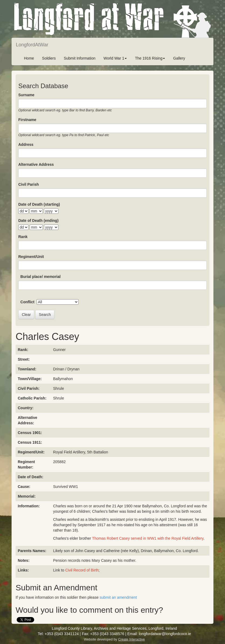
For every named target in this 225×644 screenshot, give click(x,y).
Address (26, 144)
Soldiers (49, 58)
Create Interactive (131, 639)
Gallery (179, 58)
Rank (23, 237)
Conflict (27, 302)
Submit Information (80, 58)
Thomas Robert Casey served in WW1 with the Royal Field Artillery (148, 538)
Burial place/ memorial (41, 277)
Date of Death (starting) (39, 204)
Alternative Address (36, 164)
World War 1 (115, 58)
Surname (26, 95)
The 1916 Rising (150, 58)
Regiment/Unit (31, 257)
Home (29, 58)
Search (45, 315)
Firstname (27, 120)
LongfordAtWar (32, 45)
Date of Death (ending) (38, 221)
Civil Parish (29, 184)
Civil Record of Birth (82, 570)
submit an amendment (118, 597)
